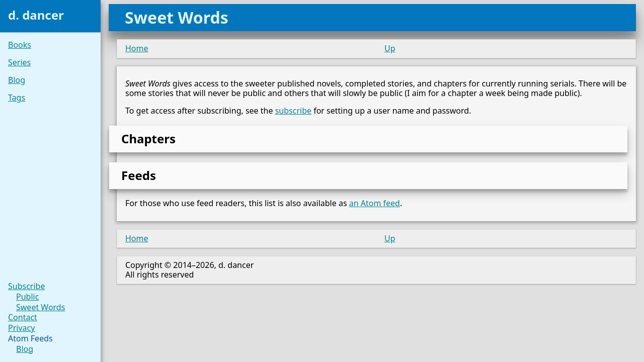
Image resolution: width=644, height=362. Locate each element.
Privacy (21, 328)
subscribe (293, 111)
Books (20, 45)
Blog (17, 80)
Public (27, 297)
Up (390, 48)
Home (137, 48)
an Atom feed (375, 203)
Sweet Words (41, 307)
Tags (17, 98)
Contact (23, 318)
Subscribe (26, 286)
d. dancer (36, 15)
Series (19, 63)
